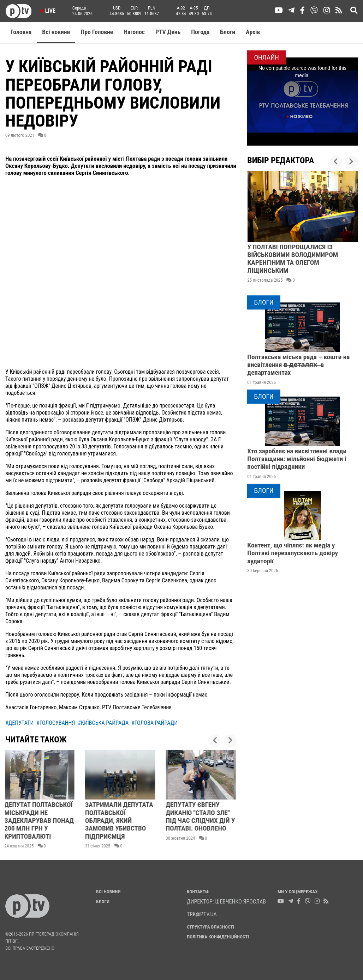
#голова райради (154, 723)
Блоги (228, 32)
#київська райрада (103, 723)
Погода (200, 32)
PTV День (168, 32)
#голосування (56, 723)
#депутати (19, 723)
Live (48, 11)
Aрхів (253, 32)
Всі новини (56, 32)
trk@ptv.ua (202, 914)
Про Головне (97, 32)
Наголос (134, 32)
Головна (21, 32)
